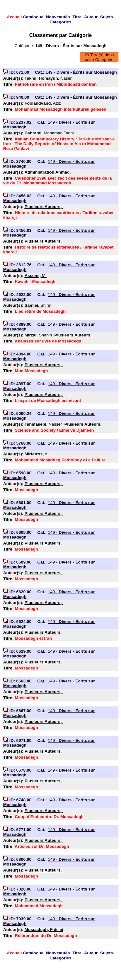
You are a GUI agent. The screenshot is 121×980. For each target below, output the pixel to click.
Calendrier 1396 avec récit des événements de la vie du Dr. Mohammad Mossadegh (57, 181)
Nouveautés (58, 17)
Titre (77, 17)
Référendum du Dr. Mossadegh (46, 936)
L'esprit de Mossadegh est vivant (48, 401)
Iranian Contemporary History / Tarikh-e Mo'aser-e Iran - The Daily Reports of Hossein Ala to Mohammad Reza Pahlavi (59, 144)
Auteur (91, 17)
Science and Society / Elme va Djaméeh (54, 430)
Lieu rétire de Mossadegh (40, 311)
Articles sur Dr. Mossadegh (42, 846)
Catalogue (33, 17)
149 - (81, 72)
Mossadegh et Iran (33, 638)
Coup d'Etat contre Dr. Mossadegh (49, 817)
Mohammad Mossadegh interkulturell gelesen (61, 109)
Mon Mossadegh (31, 371)
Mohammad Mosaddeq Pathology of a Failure (60, 460)
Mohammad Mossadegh (39, 906)
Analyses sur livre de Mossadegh (48, 341)
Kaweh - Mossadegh (35, 282)
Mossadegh (26, 490)
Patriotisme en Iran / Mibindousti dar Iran (56, 84)
